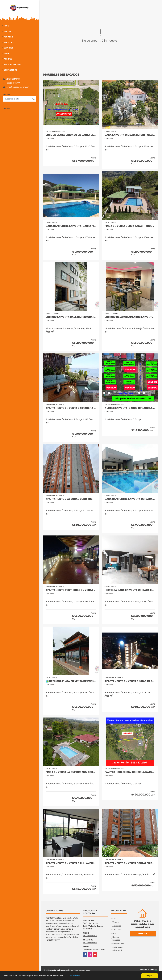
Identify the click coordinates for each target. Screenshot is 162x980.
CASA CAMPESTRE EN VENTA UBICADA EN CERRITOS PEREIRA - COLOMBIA (130, 499)
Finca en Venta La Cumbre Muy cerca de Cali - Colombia (71, 772)
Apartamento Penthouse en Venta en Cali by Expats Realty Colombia (71, 590)
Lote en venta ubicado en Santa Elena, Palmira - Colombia (71, 135)
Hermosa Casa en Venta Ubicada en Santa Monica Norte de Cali (130, 590)
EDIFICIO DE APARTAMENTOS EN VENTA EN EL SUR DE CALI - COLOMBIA (130, 317)
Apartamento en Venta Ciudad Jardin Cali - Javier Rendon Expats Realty (130, 681)
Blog (6, 53)
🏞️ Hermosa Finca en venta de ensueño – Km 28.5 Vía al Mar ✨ (71, 681)
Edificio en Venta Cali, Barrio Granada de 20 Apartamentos (71, 317)
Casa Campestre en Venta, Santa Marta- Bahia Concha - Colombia (71, 226)
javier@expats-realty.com (17, 87)
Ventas (7, 31)
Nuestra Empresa (12, 64)
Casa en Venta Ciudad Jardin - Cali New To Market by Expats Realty (130, 135)
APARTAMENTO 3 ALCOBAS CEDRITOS (69, 499)
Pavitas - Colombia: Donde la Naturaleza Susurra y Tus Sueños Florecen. (130, 772)
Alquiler (8, 37)
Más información (74, 976)
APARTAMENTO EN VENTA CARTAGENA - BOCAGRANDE (71, 408)
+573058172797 (13, 79)
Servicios (9, 48)
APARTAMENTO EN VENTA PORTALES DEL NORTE (130, 863)
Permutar (9, 42)
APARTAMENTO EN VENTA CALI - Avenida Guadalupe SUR (71, 863)
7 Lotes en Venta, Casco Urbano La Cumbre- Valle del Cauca (130, 408)
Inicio (7, 26)
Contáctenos (10, 70)
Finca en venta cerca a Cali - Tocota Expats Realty (130, 226)
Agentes (8, 59)
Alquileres (117, 926)
